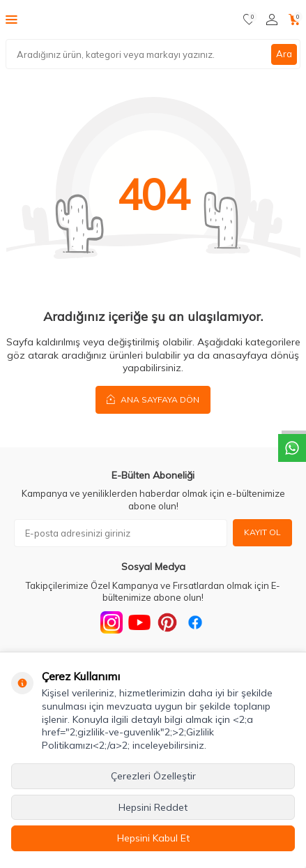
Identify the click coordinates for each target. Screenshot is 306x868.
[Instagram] (112, 622)
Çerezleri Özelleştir (153, 776)
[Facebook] (195, 622)
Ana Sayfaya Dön (153, 399)
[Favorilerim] (249, 20)
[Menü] (12, 19)
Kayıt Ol (262, 532)
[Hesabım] (272, 20)
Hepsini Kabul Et (153, 838)
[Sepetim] (294, 20)
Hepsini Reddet (153, 807)
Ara (284, 54)
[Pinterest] (167, 622)
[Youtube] (139, 622)
